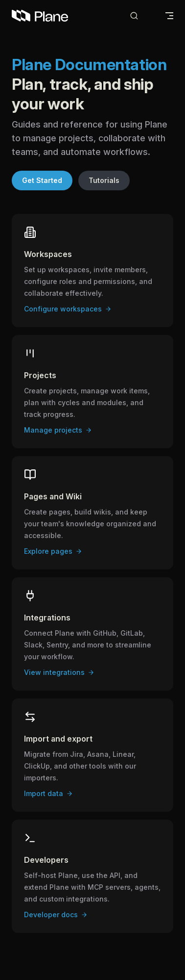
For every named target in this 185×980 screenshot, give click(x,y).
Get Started (42, 180)
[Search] (142, 16)
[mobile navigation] (169, 16)
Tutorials (104, 180)
